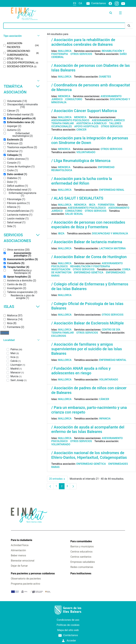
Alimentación (19, 550)
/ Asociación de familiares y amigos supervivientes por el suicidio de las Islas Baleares (87, 349)
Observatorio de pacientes (26, 579)
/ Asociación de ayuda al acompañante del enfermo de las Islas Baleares (88, 429)
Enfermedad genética (89, 272)
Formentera (106, 205)
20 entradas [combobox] (58, 479)
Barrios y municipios (82, 546)
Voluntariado (86, 152)
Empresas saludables (83, 562)
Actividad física (20, 545)
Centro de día (111, 330)
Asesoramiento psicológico (70, 120)
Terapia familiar (63, 123)
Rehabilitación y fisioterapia (90, 266)
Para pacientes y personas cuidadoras (33, 573)
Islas (22, 307)
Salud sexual (74, 214)
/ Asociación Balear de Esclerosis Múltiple (88, 323)
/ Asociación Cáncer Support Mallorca (84, 111)
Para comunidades (81, 541)
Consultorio (74, 99)
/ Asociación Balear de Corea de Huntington (89, 257)
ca (80, 3)
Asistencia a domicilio (91, 123)
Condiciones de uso (68, 620)
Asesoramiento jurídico (108, 120)
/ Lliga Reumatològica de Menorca (81, 161)
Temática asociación (22, 89)
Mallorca (65, 51)
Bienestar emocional (23, 561)
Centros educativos (82, 552)
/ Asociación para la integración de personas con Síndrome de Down (90, 140)
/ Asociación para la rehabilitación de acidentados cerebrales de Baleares (83, 42)
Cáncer (81, 130)
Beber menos (19, 555)
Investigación (61, 269)
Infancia (105, 419)
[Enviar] (129, 26)
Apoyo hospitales (86, 126)
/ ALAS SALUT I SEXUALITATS (77, 198)
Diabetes (105, 77)
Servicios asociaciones (22, 238)
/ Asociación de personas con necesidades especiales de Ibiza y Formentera (88, 225)
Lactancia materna (112, 248)
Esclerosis (59, 336)
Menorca (64, 96)
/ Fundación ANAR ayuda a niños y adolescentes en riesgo (81, 371)
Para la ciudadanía (22, 540)
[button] (21, 36)
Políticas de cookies (68, 625)
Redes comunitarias (82, 567)
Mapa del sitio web (68, 630)
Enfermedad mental (113, 360)
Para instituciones (81, 573)
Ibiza (92, 205)
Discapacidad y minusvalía (110, 233)
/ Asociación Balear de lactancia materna (87, 242)
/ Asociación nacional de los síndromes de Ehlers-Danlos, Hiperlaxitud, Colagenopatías (89, 455)
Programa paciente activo (26, 584)
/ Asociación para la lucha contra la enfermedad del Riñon (82, 181)
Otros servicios (81, 54)
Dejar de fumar (19, 566)
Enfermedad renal (112, 190)
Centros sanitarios (81, 557)
